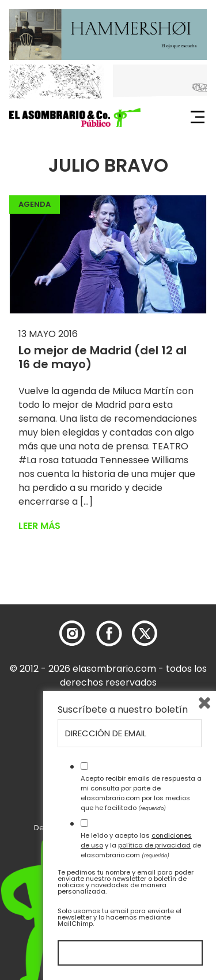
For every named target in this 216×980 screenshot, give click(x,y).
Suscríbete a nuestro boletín (123, 710)
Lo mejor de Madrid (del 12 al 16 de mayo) (103, 357)
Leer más (39, 526)
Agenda (35, 204)
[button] (75, 118)
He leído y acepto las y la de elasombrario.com (141, 845)
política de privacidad (154, 845)
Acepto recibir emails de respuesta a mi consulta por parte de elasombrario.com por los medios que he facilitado (141, 793)
